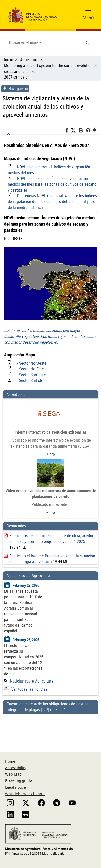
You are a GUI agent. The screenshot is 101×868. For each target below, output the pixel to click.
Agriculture (29, 60)
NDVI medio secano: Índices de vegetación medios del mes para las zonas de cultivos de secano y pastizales (52, 184)
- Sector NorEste (30, 369)
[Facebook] (68, 131)
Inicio (9, 60)
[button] (88, 12)
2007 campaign (17, 77)
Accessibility (16, 768)
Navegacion (15, 89)
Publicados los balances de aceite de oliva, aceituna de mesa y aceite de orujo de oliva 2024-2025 (53, 538)
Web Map (13, 774)
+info (51, 454)
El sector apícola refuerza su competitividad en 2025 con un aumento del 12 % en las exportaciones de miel (24, 660)
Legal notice (15, 787)
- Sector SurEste (30, 380)
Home (10, 761)
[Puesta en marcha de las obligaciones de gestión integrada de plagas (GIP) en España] (50, 728)
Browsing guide (19, 781)
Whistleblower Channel (25, 794)
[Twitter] (75, 130)
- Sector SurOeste (31, 375)
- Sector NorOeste (32, 363)
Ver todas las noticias (26, 689)
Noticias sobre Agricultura (32, 681)
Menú (88, 18)
